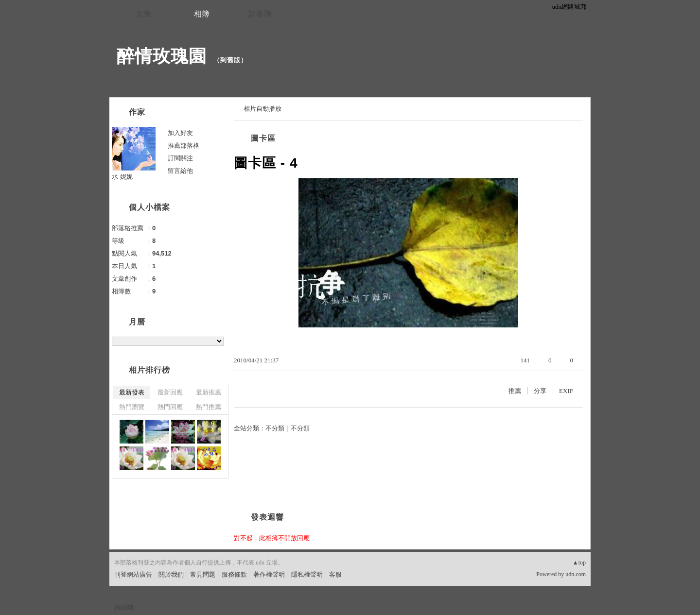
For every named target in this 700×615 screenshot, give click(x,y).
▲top (579, 563)
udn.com (576, 574)
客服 (335, 574)
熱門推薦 (209, 407)
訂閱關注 (180, 158)
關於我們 (171, 574)
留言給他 (180, 171)
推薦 (515, 391)
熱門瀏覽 (132, 407)
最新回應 (170, 392)
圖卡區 (263, 138)
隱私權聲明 (307, 574)
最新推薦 (209, 392)
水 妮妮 (122, 177)
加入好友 (180, 133)
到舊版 (230, 60)
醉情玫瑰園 (162, 56)
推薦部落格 (184, 145)
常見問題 (203, 574)
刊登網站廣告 (133, 574)
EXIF (566, 391)
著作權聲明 (269, 574)
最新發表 (132, 392)
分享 (540, 391)
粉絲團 (124, 607)
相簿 (202, 14)
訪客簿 (260, 14)
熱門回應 (170, 407)
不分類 (275, 428)
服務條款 (234, 574)
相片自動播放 (262, 109)
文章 (143, 14)
